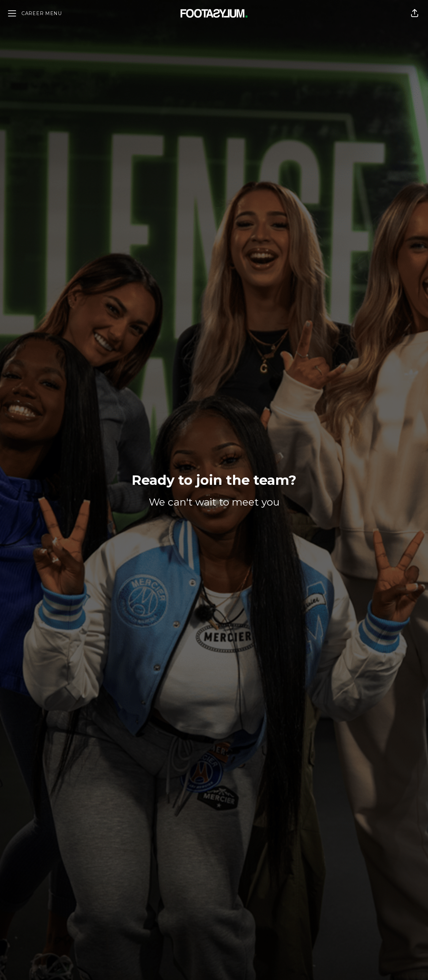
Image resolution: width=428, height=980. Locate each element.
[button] (415, 13)
